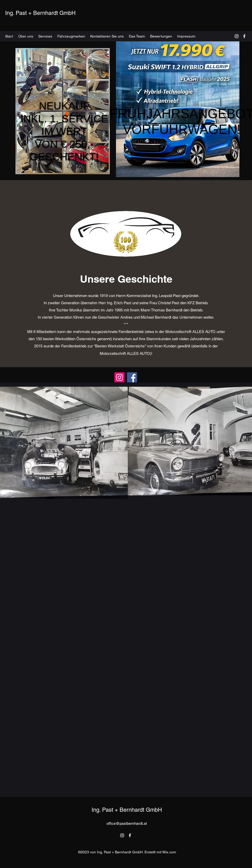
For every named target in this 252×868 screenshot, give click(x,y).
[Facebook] (132, 377)
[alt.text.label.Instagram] (237, 36)
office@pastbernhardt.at (127, 823)
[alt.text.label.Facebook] (244, 36)
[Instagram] (119, 377)
